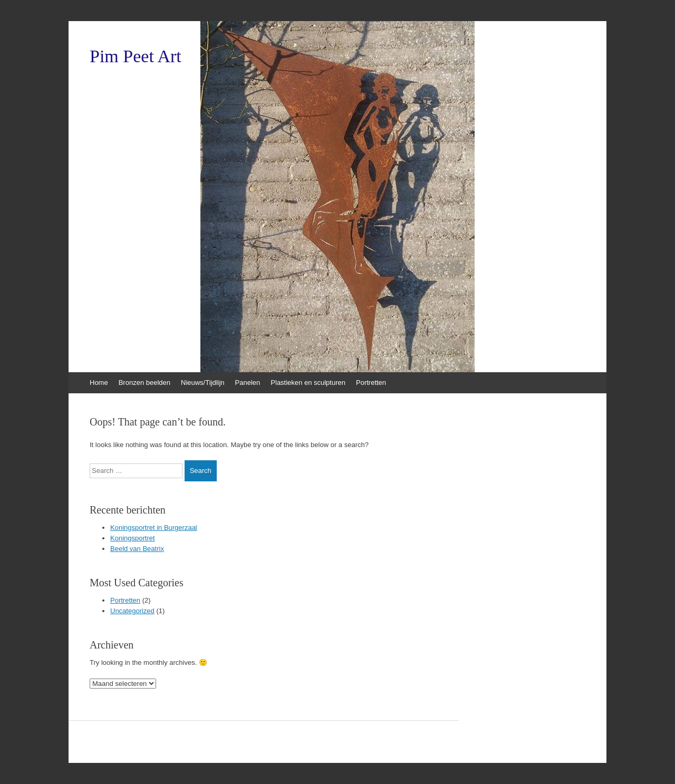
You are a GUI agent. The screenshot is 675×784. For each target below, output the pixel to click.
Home (99, 383)
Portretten (371, 383)
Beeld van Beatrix (137, 549)
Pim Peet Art (136, 56)
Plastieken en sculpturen (308, 383)
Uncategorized (132, 611)
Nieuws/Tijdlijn (203, 383)
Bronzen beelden (144, 383)
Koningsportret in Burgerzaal (154, 527)
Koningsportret (133, 538)
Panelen (248, 383)
